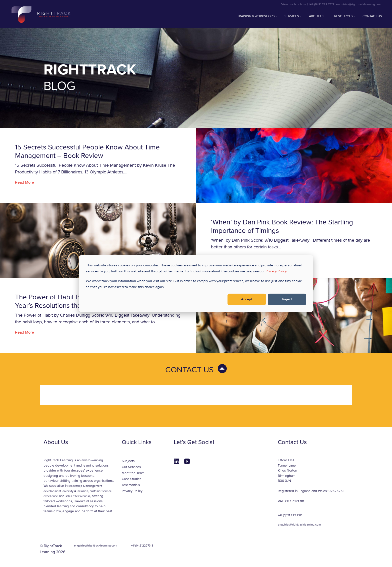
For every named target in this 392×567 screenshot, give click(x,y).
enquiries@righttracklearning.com (359, 4)
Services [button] (292, 16)
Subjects (128, 461)
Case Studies (131, 479)
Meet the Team (133, 473)
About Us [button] (317, 16)
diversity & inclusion (75, 491)
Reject (287, 299)
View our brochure (294, 4)
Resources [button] (343, 16)
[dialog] (196, 283)
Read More (24, 182)
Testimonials (131, 485)
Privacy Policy (132, 491)
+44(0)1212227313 (142, 546)
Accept (247, 299)
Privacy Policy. (276, 271)
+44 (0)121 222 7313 (321, 4)
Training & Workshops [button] (256, 16)
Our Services (131, 467)
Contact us (372, 16)
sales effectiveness (78, 496)
